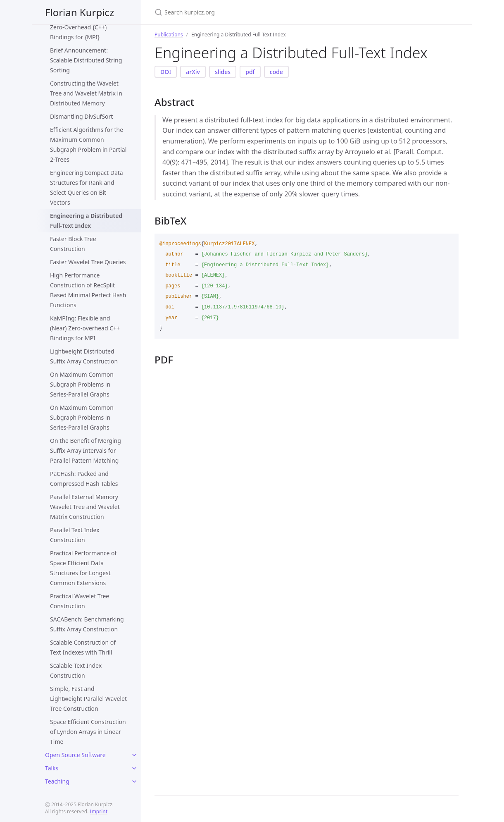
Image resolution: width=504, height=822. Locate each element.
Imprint (99, 811)
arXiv (193, 72)
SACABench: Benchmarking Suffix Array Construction (87, 624)
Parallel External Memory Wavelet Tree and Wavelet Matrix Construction (85, 507)
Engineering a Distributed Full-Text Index (86, 221)
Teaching (57, 781)
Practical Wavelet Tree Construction (80, 601)
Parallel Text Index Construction (75, 535)
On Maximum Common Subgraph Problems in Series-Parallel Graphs (82, 384)
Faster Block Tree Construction (73, 244)
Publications (169, 35)
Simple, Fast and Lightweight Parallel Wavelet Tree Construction (88, 699)
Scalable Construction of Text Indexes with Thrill (83, 647)
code (276, 72)
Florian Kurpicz (80, 12)
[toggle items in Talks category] (134, 768)
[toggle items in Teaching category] (134, 781)
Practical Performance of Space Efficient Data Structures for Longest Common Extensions (83, 568)
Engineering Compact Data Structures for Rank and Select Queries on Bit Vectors (87, 188)
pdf (250, 72)
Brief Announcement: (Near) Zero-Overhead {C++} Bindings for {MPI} (88, 27)
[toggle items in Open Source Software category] (134, 755)
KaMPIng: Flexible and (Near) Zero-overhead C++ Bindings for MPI (85, 328)
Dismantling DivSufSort (81, 116)
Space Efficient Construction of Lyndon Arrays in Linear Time (88, 732)
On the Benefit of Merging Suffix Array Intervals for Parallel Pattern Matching (86, 450)
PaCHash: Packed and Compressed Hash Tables (84, 479)
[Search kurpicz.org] (252, 12)
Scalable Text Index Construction (76, 670)
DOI (166, 72)
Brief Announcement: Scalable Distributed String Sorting (86, 60)
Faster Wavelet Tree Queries (88, 262)
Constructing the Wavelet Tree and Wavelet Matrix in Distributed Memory (86, 93)
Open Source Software (75, 755)
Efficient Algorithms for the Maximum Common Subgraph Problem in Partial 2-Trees (88, 145)
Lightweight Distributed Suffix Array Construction (84, 356)
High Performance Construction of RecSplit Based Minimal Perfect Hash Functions (88, 290)
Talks (52, 768)
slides (223, 72)
